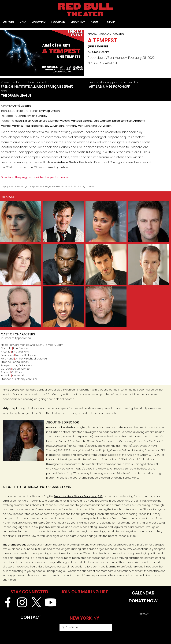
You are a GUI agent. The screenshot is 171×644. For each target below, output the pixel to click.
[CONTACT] (31, 617)
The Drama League (14, 545)
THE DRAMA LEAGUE (16, 95)
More (135, 478)
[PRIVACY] (144, 614)
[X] (36, 602)
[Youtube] (51, 602)
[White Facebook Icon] (8, 602)
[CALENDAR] (143, 593)
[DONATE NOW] (143, 601)
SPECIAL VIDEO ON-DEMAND (106, 34)
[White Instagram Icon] (22, 602)
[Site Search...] (85, 628)
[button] (58, 23)
